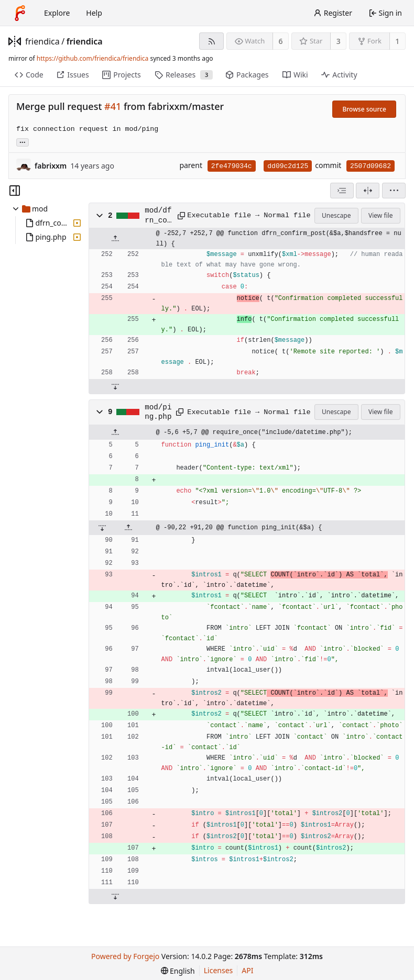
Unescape (336, 215)
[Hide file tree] (15, 191)
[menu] (394, 191)
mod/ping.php (158, 412)
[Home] (20, 13)
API (247, 970)
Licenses (219, 970)
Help (94, 13)
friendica (42, 41)
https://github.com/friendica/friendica (92, 58)
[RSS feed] (211, 41)
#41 (113, 106)
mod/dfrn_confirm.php (158, 216)
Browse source (364, 109)
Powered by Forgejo (125, 956)
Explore (57, 13)
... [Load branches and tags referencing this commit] (23, 142)
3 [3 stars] (339, 41)
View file (380, 215)
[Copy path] (179, 216)
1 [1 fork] (397, 41)
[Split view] (368, 191)
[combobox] (342, 191)
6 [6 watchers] (281, 41)
